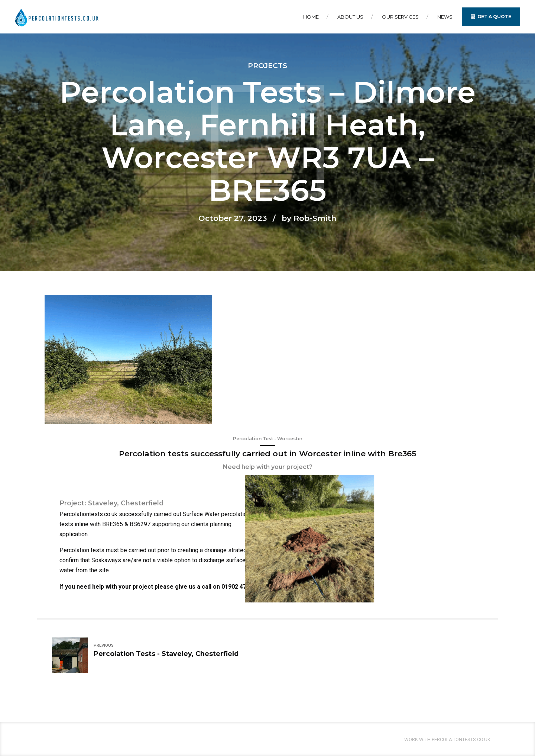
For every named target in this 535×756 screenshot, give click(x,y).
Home (311, 17)
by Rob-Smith (309, 218)
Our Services (400, 17)
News (445, 17)
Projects (267, 65)
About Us (350, 17)
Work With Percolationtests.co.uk (447, 739)
